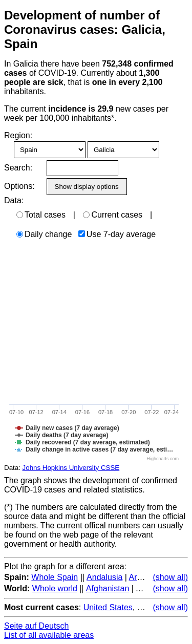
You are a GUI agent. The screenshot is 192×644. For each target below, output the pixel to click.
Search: (18, 168)
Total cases (41, 215)
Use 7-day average (117, 234)
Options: (19, 186)
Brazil (147, 607)
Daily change (44, 234)
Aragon (142, 577)
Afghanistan (108, 588)
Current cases (113, 215)
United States (108, 607)
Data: (14, 200)
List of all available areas (49, 635)
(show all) (170, 577)
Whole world (55, 588)
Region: (18, 135)
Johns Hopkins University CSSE (71, 468)
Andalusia (104, 577)
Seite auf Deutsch (36, 626)
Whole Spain (55, 577)
